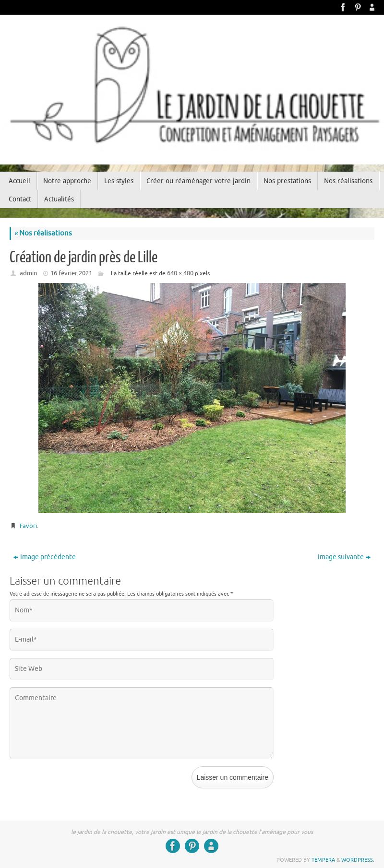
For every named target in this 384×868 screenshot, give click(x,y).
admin (28, 273)
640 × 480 (180, 273)
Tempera (323, 860)
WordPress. (358, 860)
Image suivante (344, 557)
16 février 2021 (71, 273)
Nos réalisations (43, 233)
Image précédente (45, 557)
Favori (28, 526)
